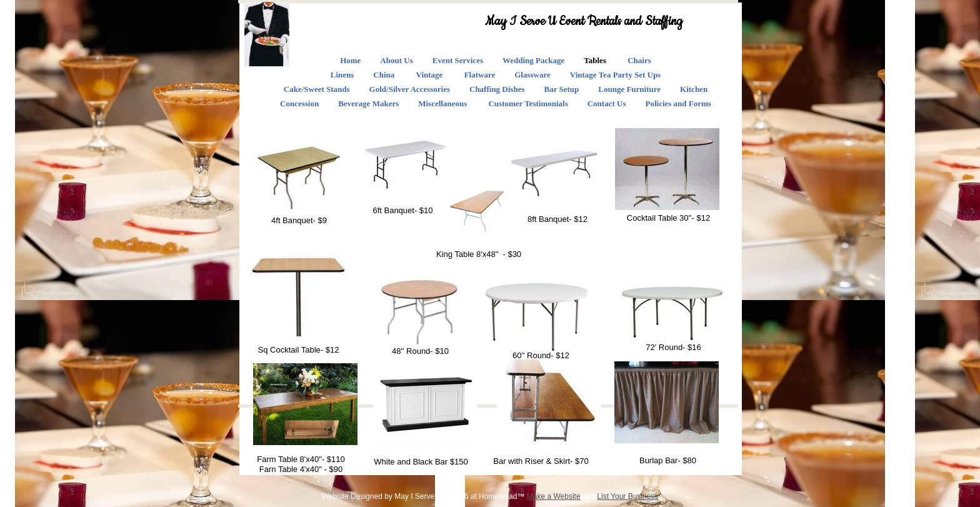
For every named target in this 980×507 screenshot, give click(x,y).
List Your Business (627, 496)
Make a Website (554, 496)
